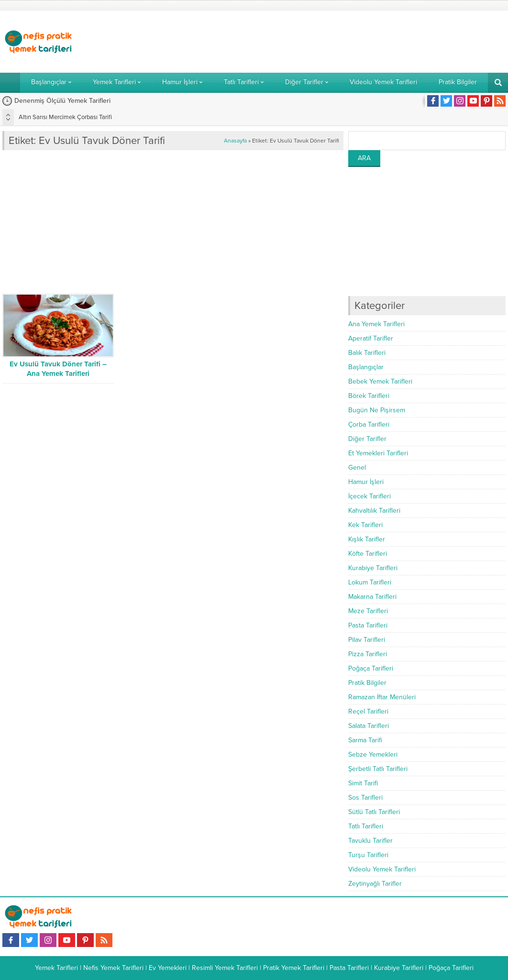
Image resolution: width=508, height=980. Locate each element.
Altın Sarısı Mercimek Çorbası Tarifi (65, 117)
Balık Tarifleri (367, 353)
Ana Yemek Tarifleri (376, 324)
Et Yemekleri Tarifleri (378, 453)
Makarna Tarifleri (372, 597)
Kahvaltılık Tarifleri (374, 511)
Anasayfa (235, 141)
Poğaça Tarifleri (371, 668)
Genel (357, 468)
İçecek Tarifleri (370, 496)
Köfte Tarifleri (368, 554)
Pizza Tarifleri (368, 654)
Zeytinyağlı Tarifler (375, 884)
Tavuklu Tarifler (370, 841)
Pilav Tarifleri (367, 640)
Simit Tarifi (363, 783)
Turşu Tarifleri (368, 855)
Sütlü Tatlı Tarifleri (374, 812)
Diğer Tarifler (367, 439)
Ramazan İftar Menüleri (382, 697)
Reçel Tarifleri (368, 711)
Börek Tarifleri (369, 396)
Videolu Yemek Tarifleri (382, 869)
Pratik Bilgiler (367, 683)
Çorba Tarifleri (369, 424)
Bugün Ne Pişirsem (377, 410)
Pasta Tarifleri (368, 625)
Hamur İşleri (366, 482)
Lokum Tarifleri (370, 582)
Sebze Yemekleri (373, 754)
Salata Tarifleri (369, 726)
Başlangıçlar (366, 367)
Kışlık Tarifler (367, 539)
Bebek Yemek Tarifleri (380, 381)
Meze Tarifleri (368, 611)
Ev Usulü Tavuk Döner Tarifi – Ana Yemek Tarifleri (58, 369)
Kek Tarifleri (365, 525)
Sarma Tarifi (365, 740)
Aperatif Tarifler (371, 338)
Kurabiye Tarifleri (373, 568)
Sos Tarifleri (365, 798)
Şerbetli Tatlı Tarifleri (378, 769)
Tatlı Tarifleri (366, 826)
